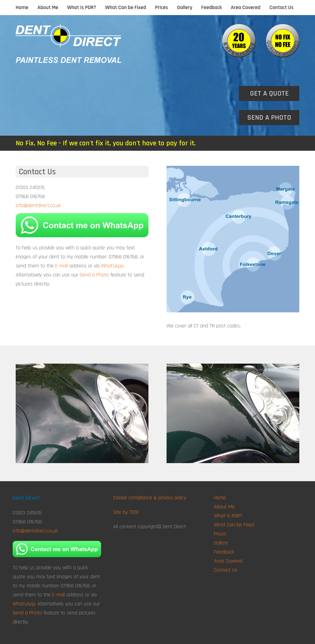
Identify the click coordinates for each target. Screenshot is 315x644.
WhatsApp (112, 266)
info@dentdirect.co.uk (38, 205)
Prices (162, 7)
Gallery (185, 7)
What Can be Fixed (126, 7)
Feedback (212, 7)
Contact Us (282, 7)
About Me (48, 7)
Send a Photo (94, 275)
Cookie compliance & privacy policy (150, 498)
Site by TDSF (126, 512)
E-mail (62, 266)
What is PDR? (82, 7)
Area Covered (246, 7)
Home (22, 7)
